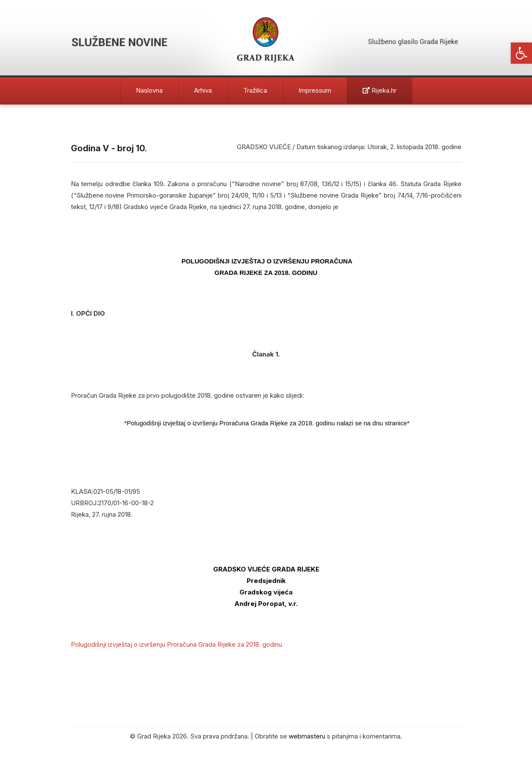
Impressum (315, 90)
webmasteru (307, 736)
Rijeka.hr (380, 90)
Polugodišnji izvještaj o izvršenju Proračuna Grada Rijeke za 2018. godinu (176, 644)
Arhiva (203, 90)
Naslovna (149, 90)
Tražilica (255, 90)
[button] (521, 53)
